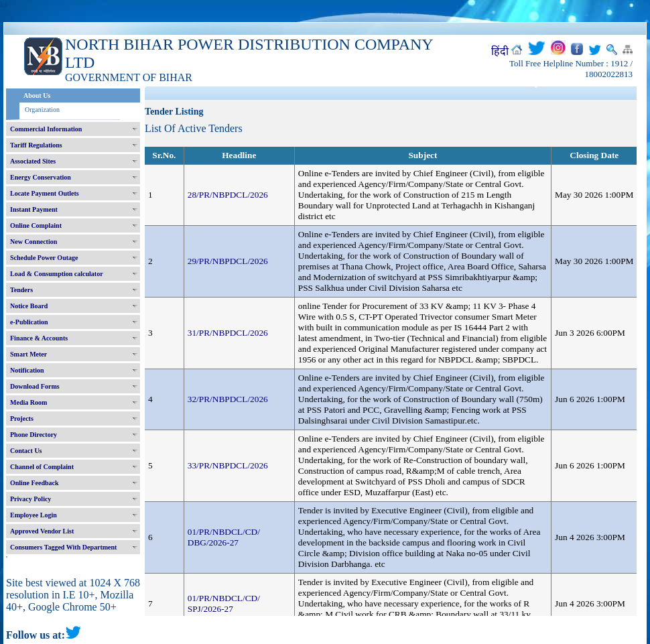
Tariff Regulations (36, 145)
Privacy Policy (30, 499)
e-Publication (29, 322)
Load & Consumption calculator (57, 274)
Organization (42, 110)
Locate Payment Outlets (45, 193)
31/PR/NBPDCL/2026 (228, 333)
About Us (37, 95)
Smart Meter (28, 354)
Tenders (21, 290)
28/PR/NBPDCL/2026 (228, 195)
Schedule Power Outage (44, 258)
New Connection (34, 242)
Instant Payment (34, 209)
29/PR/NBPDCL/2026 (228, 261)
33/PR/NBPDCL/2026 (228, 465)
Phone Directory (34, 435)
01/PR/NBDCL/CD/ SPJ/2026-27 (224, 603)
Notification (27, 370)
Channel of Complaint (42, 467)
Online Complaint (36, 226)
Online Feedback (35, 483)
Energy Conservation (41, 177)
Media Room (28, 402)
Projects (22, 418)
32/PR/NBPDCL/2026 (228, 399)
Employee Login (34, 515)
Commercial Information (46, 129)
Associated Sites (33, 161)
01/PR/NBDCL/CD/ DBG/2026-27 (224, 537)
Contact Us (26, 451)
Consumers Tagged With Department (63, 547)
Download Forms (35, 386)
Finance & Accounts (39, 338)
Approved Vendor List (42, 531)
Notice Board (29, 306)
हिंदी (500, 51)
